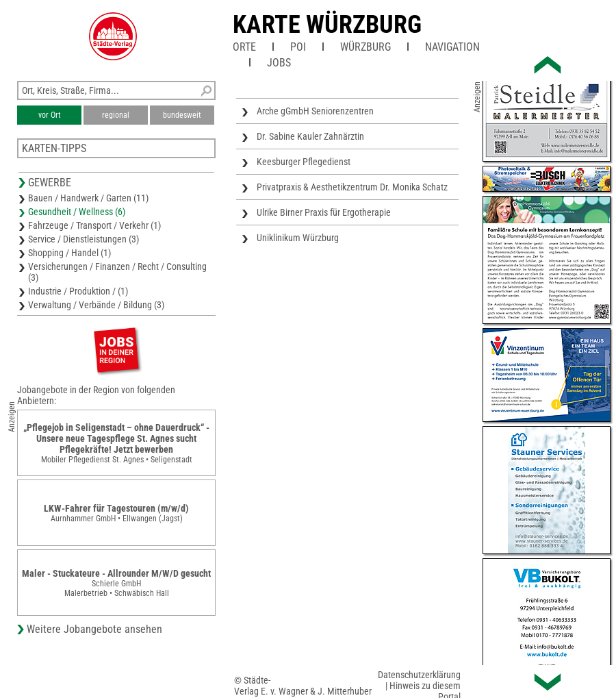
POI (298, 47)
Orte (244, 47)
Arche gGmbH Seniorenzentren (315, 111)
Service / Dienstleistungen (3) (84, 239)
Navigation (452, 47)
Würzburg (365, 47)
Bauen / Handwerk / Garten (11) (88, 198)
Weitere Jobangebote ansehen (94, 629)
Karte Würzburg (327, 25)
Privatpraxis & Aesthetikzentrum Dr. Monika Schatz (352, 187)
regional (116, 115)
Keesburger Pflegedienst (304, 162)
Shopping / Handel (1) (69, 253)
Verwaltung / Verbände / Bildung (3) (96, 305)
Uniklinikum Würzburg (298, 238)
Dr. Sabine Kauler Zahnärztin (310, 136)
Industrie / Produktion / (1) (78, 291)
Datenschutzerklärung (419, 675)
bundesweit (182, 115)
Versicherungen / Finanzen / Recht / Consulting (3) (117, 272)
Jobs (279, 63)
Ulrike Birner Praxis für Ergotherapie (324, 212)
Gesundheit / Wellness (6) (77, 212)
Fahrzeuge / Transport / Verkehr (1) (94, 225)
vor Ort (50, 115)
